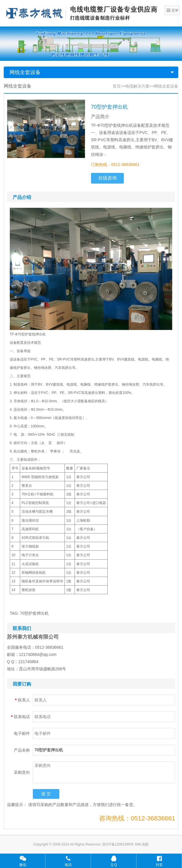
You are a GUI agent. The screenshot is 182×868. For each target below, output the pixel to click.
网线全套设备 (25, 72)
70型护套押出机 (34, 613)
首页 (117, 86)
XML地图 (142, 844)
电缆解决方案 (137, 86)
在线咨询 (107, 178)
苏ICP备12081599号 (119, 844)
